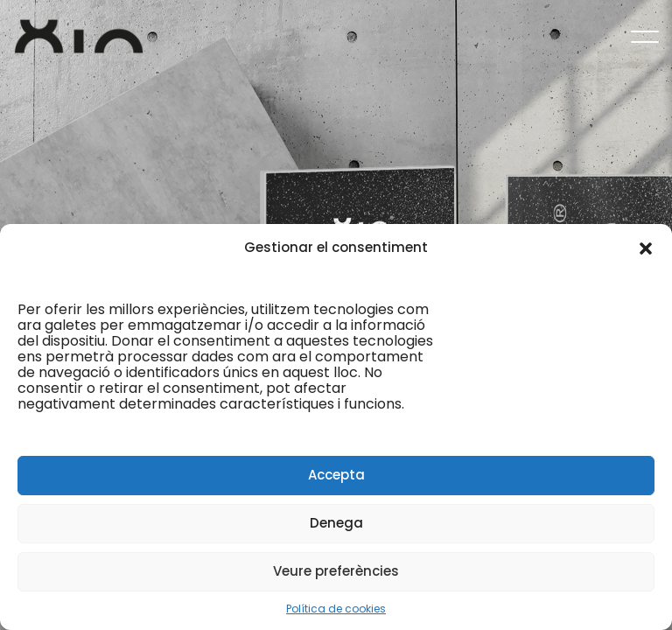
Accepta (336, 475)
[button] (646, 248)
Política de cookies (336, 609)
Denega (336, 523)
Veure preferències (336, 571)
